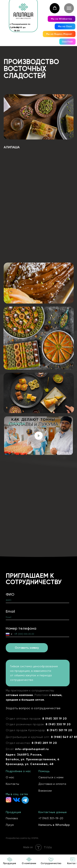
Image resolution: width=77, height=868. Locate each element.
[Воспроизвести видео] (39, 436)
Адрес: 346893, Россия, (24, 755)
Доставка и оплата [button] (52, 784)
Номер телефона (21, 628)
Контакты (12, 784)
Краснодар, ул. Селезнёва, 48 (30, 764)
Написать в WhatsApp (54, 825)
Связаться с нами (51, 777)
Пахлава (12, 818)
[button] (55, 8)
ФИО (10, 594)
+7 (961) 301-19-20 (51, 818)
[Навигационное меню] (69, 8)
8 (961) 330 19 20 (58, 724)
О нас (10, 777)
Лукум (10, 825)
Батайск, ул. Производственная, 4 (33, 759)
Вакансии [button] (45, 791)
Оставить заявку (27, 648)
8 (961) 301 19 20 (55, 719)
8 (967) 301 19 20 (59, 730)
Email (10, 611)
